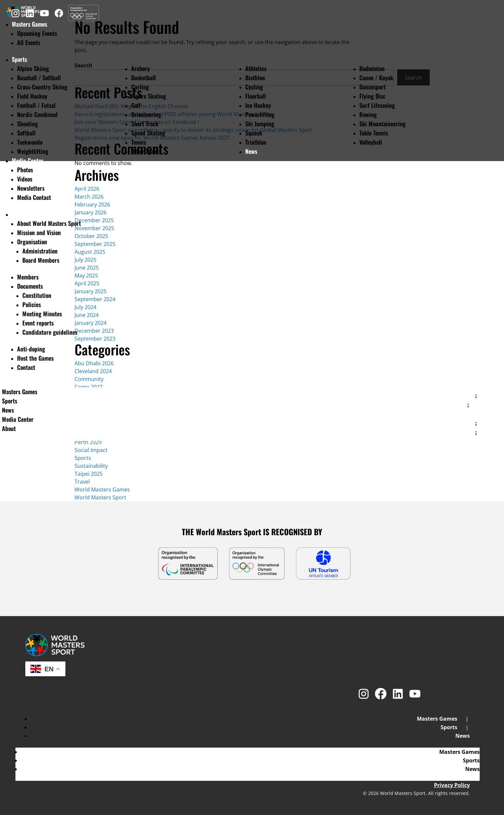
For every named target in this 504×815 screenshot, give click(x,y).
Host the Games (35, 358)
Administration (40, 251)
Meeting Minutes (42, 314)
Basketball (144, 78)
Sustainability (91, 466)
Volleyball (371, 142)
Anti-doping (31, 349)
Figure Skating (149, 96)
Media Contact (34, 197)
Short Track (145, 124)
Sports (19, 59)
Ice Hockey (258, 105)
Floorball (256, 96)
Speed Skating (148, 133)
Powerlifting (260, 114)
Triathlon (256, 142)
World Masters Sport (100, 497)
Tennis (139, 142)
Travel (82, 482)
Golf (136, 105)
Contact (26, 367)
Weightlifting (33, 151)
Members (28, 277)
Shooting (27, 124)
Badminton (372, 68)
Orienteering (146, 114)
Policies (32, 304)
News (251, 151)
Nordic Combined (37, 114)
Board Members (41, 260)
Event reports (38, 323)
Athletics (256, 68)
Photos (25, 170)
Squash (254, 133)
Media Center (28, 160)
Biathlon (255, 78)
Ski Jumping (260, 124)
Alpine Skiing (33, 68)
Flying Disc (372, 96)
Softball (26, 133)
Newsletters (31, 188)
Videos (25, 179)
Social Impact (91, 450)
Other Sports (146, 151)
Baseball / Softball (39, 78)
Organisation (32, 242)
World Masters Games (102, 490)
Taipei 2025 (89, 474)
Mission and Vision (39, 232)
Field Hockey (32, 96)
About (19, 214)
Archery (141, 68)
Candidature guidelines (50, 332)
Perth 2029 (88, 442)
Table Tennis (374, 133)
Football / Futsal (36, 105)
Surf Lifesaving (377, 105)
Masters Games (20, 392)
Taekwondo (30, 142)
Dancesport (372, 87)
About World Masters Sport (49, 223)
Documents (30, 286)
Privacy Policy (452, 785)
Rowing (368, 114)
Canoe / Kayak (376, 78)
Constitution (37, 295)
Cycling (254, 87)
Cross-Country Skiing (42, 87)
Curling (140, 87)
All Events (29, 42)
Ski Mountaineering (383, 124)
